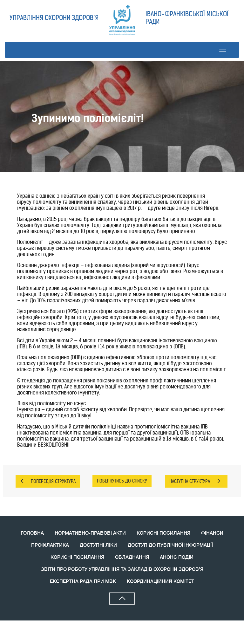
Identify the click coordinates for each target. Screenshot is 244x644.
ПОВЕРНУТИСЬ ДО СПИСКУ (122, 481)
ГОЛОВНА (32, 533)
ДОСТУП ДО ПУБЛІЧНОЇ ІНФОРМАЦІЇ (170, 545)
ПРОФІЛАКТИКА (50, 545)
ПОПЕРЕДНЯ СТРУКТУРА (48, 481)
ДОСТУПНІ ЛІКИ (98, 545)
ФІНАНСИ (212, 533)
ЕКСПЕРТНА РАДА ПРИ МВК (83, 582)
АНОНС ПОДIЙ (177, 557)
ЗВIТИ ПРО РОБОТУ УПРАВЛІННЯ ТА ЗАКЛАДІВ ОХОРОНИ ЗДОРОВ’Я (122, 569)
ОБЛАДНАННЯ (132, 557)
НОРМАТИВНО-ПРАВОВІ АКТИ (90, 533)
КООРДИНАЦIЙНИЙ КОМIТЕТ (160, 582)
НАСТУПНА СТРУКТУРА (195, 481)
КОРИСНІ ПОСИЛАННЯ (163, 533)
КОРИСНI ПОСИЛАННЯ (77, 557)
